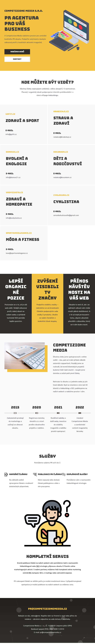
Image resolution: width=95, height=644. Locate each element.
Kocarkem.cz (61, 152)
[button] (17, 52)
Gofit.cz (10, 114)
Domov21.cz (12, 152)
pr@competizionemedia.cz (47, 609)
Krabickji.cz (61, 112)
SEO (38, 566)
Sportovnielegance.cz (19, 233)
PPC (30, 573)
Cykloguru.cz (61, 195)
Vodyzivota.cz (14, 192)
